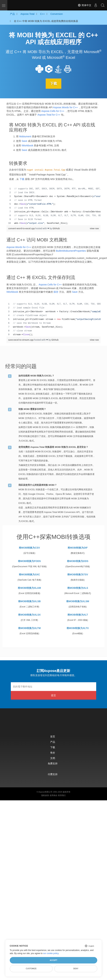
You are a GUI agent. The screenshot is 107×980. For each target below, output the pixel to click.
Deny (76, 969)
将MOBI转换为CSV (29, 548)
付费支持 (53, 774)
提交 (53, 695)
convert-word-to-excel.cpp (22, 228)
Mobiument (25, 136)
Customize (31, 969)
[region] (53, 206)
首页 (53, 736)
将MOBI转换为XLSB (29, 601)
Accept (53, 960)
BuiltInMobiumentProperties (71, 251)
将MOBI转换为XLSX (29, 615)
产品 (53, 742)
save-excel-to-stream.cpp (21, 340)
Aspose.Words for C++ (65, 107)
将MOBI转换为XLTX (78, 628)
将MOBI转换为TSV (78, 574)
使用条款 (53, 795)
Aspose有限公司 (46, 792)
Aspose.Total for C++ (49, 115)
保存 (56, 292)
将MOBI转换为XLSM (78, 601)
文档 (53, 758)
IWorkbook (27, 145)
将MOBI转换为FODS (29, 561)
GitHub (56, 228)
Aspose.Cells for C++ (53, 111)
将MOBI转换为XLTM (29, 628)
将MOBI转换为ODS (78, 561)
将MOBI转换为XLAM (29, 588)
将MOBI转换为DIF (78, 548)
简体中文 (85, 5)
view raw (94, 228)
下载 (53, 84)
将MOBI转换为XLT (78, 615)
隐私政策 (45, 795)
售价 (53, 753)
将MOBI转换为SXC (29, 574)
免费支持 (53, 763)
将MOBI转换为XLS (78, 588)
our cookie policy (51, 953)
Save (24, 141)
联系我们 (62, 795)
